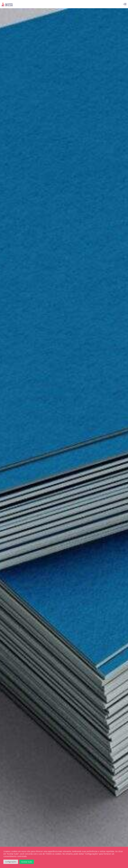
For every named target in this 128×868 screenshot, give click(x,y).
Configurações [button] (11, 862)
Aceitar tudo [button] (27, 862)
